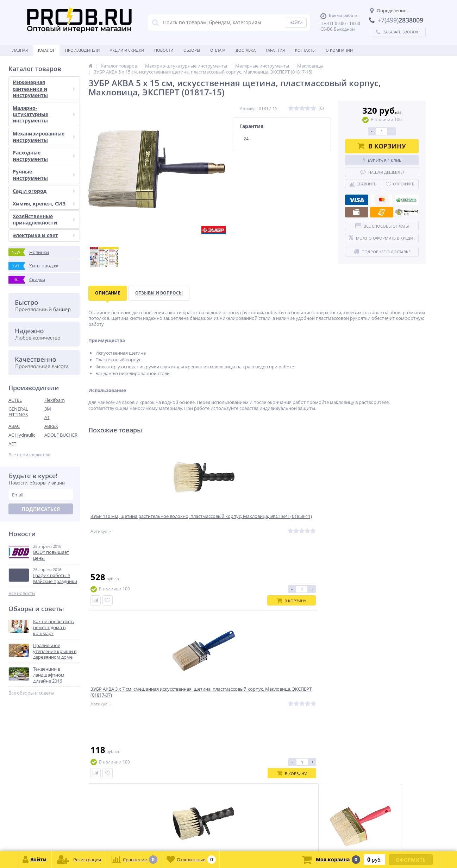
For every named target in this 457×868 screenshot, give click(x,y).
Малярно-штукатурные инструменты (44, 114)
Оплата (218, 50)
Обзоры (192, 50)
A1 (47, 417)
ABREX (51, 426)
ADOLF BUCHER (61, 435)
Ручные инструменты (44, 175)
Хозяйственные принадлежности (44, 219)
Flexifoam (55, 400)
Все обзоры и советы (31, 693)
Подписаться (41, 509)
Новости (164, 50)
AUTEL (15, 400)
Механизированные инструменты (44, 137)
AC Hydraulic (22, 435)
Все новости (22, 593)
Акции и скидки (127, 50)
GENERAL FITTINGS (18, 412)
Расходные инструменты (44, 156)
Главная (19, 50)
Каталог (46, 50)
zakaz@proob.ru (98, 834)
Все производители (30, 455)
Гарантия (275, 50)
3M (48, 409)
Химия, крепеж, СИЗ (44, 204)
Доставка (246, 50)
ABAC (14, 426)
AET (12, 444)
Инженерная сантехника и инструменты (44, 88)
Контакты (305, 50)
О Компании (339, 50)
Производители (82, 50)
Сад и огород (44, 191)
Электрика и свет (44, 235)
